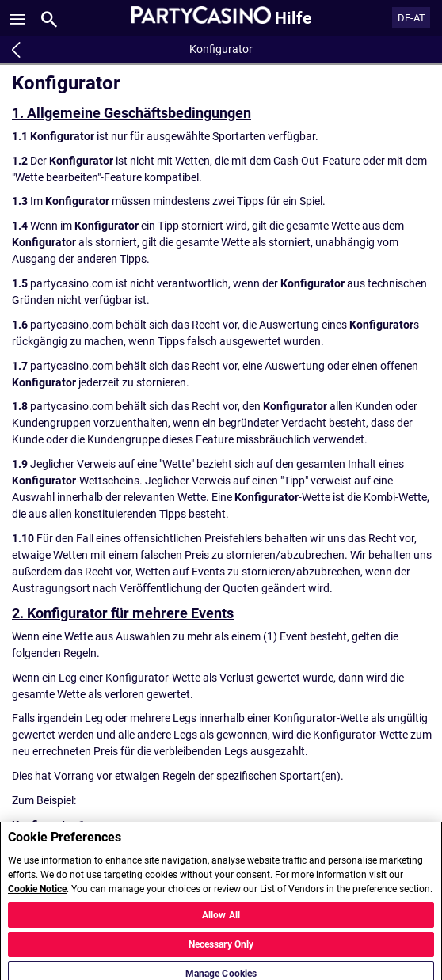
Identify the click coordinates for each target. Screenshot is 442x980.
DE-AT (412, 18)
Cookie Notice (37, 896)
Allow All (221, 922)
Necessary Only (221, 952)
